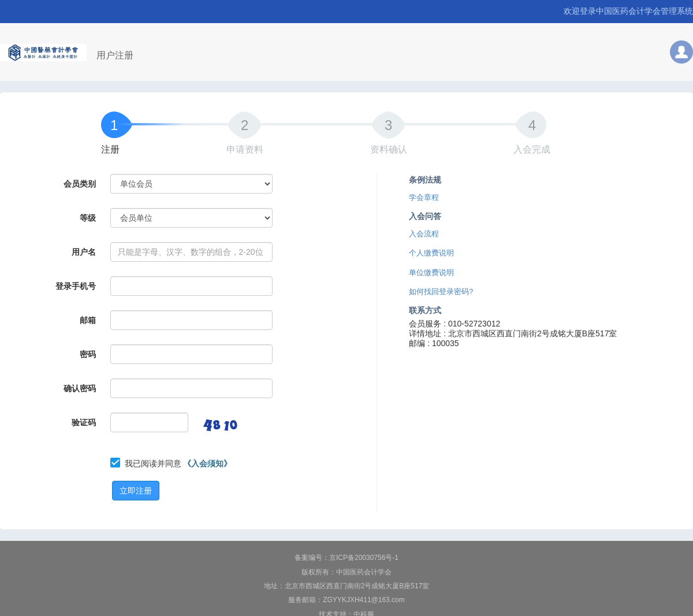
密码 (88, 354)
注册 (110, 149)
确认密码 (80, 388)
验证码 (84, 422)
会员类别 (80, 184)
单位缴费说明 (431, 273)
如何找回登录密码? (441, 292)
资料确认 (389, 149)
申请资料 (245, 149)
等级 (88, 218)
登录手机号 (76, 286)
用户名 (84, 252)
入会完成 (532, 149)
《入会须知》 (207, 463)
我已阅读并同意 (178, 463)
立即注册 (136, 491)
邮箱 (88, 320)
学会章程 (424, 198)
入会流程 (424, 234)
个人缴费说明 (431, 253)
